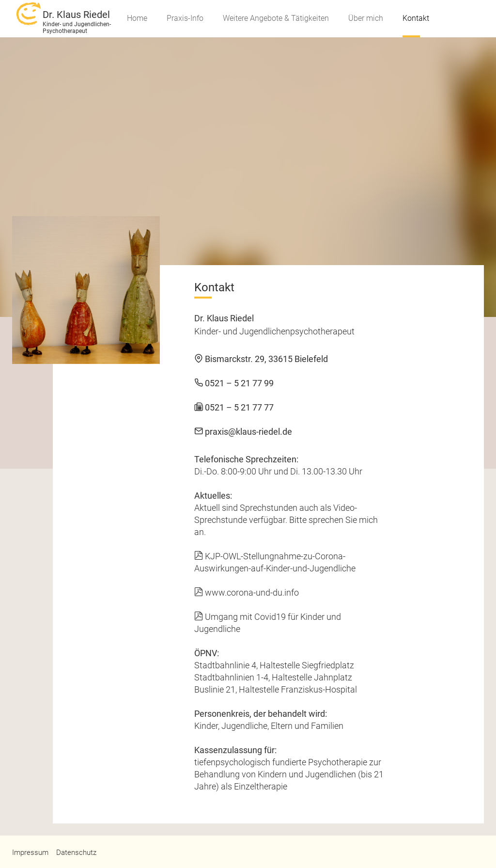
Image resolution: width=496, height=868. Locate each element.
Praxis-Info (185, 18)
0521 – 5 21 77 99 (234, 383)
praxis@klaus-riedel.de (243, 432)
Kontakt (416, 18)
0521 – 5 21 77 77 (234, 407)
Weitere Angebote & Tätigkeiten (276, 18)
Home (137, 18)
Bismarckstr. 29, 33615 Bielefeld (261, 359)
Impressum (30, 852)
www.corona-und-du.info (247, 592)
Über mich (366, 18)
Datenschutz (76, 852)
